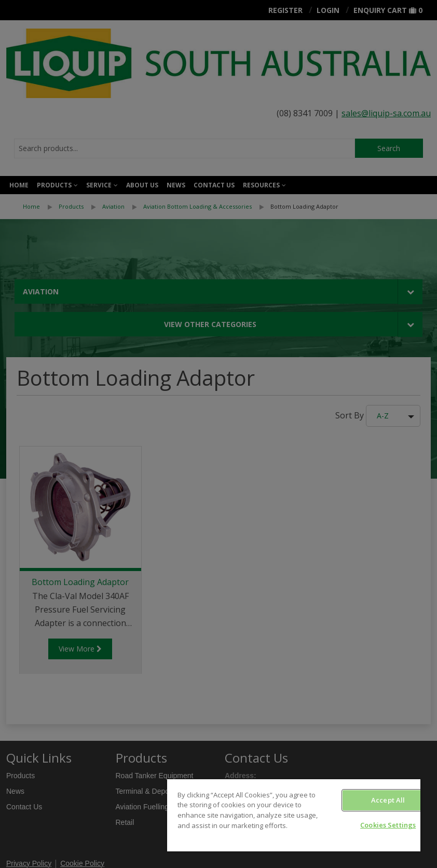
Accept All (388, 800)
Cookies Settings (388, 825)
